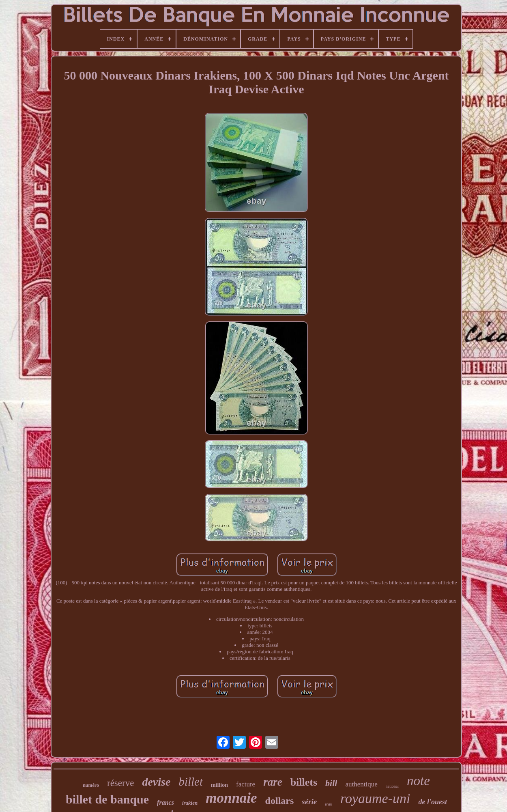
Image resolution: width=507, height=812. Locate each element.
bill (331, 783)
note (418, 781)
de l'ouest (433, 802)
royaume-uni (375, 798)
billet (191, 782)
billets (304, 782)
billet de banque (107, 799)
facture (246, 784)
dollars (280, 801)
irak (329, 804)
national (392, 786)
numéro (91, 785)
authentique (361, 784)
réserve (120, 783)
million (219, 785)
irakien (190, 803)
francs (165, 802)
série (309, 802)
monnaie (231, 798)
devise (156, 782)
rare (273, 782)
